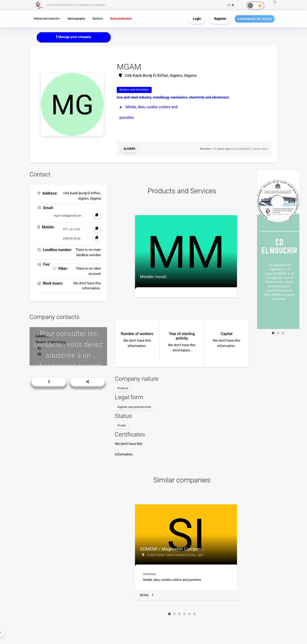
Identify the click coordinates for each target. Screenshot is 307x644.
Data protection (121, 18)
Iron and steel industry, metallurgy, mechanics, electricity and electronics (173, 97)
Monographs (76, 18)
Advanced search (46, 18)
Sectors (97, 18)
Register (220, 19)
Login (197, 19)
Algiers (129, 149)
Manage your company (73, 37)
